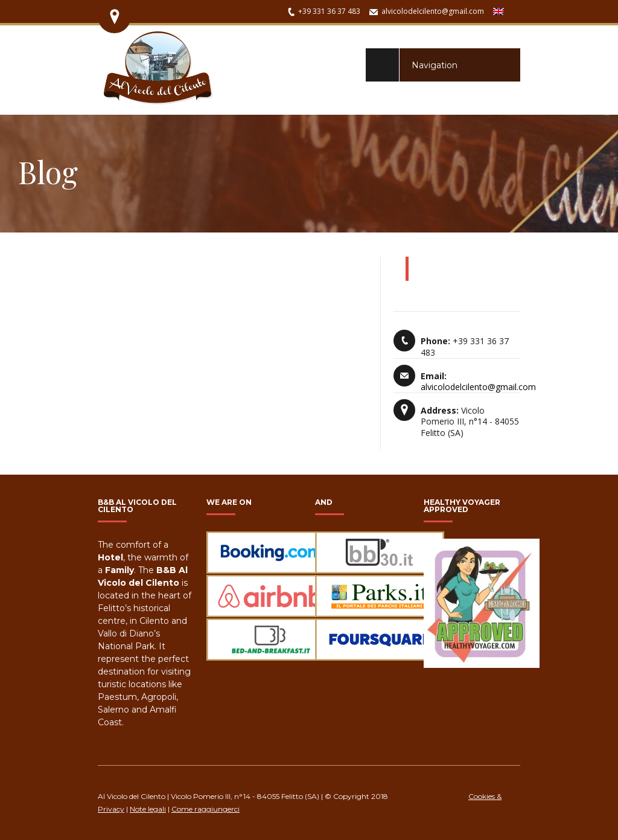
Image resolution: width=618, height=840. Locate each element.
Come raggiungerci (205, 809)
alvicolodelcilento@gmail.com (433, 11)
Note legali (148, 809)
